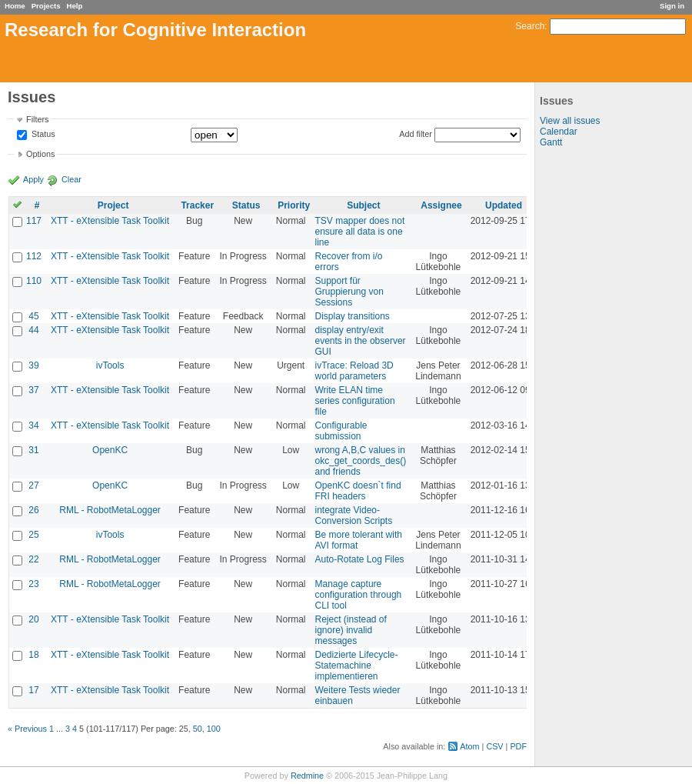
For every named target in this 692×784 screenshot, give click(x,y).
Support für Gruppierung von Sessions (349, 292)
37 (33, 390)
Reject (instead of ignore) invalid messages (351, 630)
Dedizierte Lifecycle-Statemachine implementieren (357, 666)
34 (33, 425)
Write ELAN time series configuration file (355, 401)
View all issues (570, 121)
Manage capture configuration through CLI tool (359, 595)
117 (34, 221)
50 (198, 729)
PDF (518, 746)
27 (33, 485)
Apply (33, 179)
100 (214, 729)
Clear (72, 179)
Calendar (559, 132)
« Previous (27, 729)
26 (33, 510)
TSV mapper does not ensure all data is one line (360, 232)
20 (33, 619)
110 (34, 281)
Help (75, 6)
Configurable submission (341, 431)
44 (33, 330)
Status (42, 135)
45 (33, 316)
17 (33, 690)
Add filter (416, 134)
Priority (294, 205)
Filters (37, 119)
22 (33, 559)
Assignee (441, 205)
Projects (46, 6)
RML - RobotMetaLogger (110, 510)
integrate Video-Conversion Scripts (354, 515)
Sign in (672, 6)
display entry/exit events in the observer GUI (361, 341)
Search (530, 26)
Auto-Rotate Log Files (360, 559)
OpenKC (110, 450)
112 (34, 256)
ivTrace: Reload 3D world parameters (354, 371)
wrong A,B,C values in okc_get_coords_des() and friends (361, 461)
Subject (363, 205)
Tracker (197, 205)
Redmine (307, 776)
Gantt (551, 142)
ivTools (110, 365)
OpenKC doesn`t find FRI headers (358, 491)
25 (33, 535)
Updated (504, 205)
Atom (469, 746)
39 (33, 365)
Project (113, 205)
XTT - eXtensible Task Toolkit (110, 221)
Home (15, 6)
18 (33, 655)
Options (40, 154)
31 (33, 450)
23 (33, 584)
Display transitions (353, 316)
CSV (494, 746)
